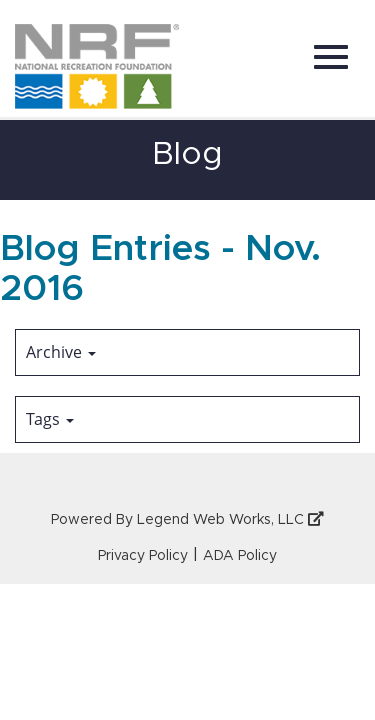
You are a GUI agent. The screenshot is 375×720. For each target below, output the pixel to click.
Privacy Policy (143, 556)
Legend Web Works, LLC (230, 520)
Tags (50, 419)
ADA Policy (240, 556)
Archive (61, 352)
